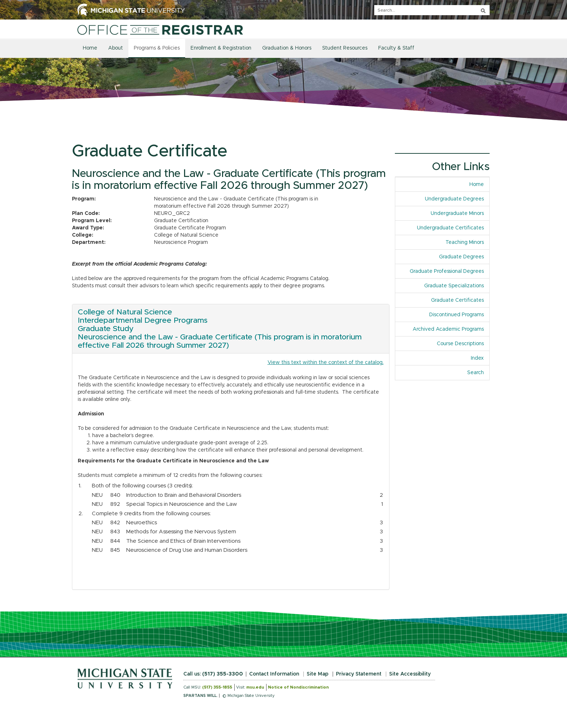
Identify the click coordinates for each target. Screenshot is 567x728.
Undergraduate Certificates (450, 228)
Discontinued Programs (457, 315)
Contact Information (274, 674)
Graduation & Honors (287, 48)
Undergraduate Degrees (454, 199)
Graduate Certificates (457, 300)
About (116, 48)
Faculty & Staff (396, 48)
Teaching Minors (465, 242)
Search (476, 373)
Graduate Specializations (454, 286)
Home (90, 48)
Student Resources (345, 48)
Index (480, 358)
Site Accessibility (410, 674)
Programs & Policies (157, 48)
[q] (432, 10)
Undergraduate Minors (457, 213)
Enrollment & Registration (221, 48)
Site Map (317, 674)
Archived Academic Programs (448, 329)
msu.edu (255, 687)
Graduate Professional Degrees (447, 271)
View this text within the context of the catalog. (326, 363)
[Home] (160, 30)
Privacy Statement (359, 674)
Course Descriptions (460, 344)
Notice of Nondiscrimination (298, 687)
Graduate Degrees (461, 257)
